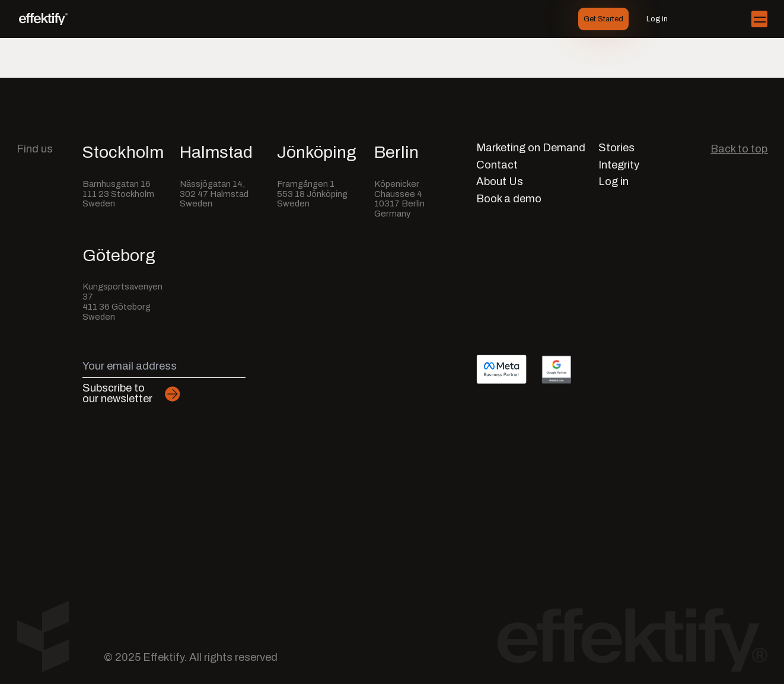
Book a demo (509, 199)
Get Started (603, 19)
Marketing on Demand (531, 148)
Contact (497, 165)
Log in (657, 19)
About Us (500, 182)
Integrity (619, 165)
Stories (616, 148)
